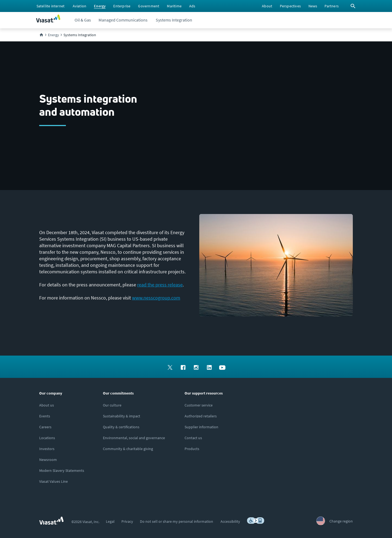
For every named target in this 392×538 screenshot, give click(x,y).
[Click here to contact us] (193, 438)
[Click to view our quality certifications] (121, 427)
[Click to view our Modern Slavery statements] (62, 470)
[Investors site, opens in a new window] (47, 449)
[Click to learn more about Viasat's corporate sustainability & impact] (122, 416)
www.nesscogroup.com (156, 298)
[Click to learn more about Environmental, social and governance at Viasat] (134, 438)
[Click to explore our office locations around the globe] (47, 438)
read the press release (160, 285)
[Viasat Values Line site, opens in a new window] (53, 481)
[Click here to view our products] (192, 449)
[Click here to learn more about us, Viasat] (47, 405)
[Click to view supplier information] (201, 427)
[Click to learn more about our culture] (112, 405)
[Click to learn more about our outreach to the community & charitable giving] (128, 449)
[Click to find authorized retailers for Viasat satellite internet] (201, 416)
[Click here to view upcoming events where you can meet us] (45, 416)
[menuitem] (50, 6)
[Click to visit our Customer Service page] (199, 405)
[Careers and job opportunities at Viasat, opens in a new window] (45, 427)
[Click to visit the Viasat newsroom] (48, 460)
